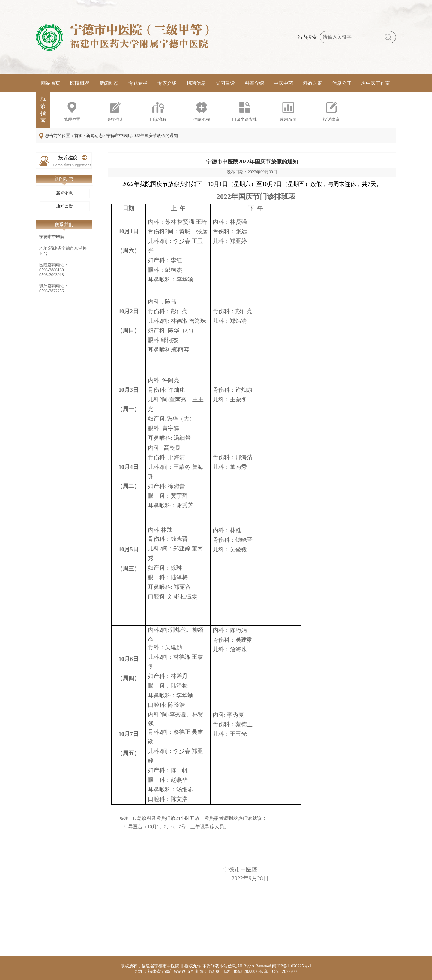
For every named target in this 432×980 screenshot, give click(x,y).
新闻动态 (109, 83)
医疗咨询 (115, 120)
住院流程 (202, 120)
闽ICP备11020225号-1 (292, 966)
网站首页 (51, 83)
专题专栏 (138, 83)
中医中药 (283, 83)
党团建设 (225, 83)
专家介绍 (167, 83)
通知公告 (64, 206)
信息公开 (342, 83)
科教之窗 (313, 83)
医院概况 (80, 83)
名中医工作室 (376, 83)
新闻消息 (64, 193)
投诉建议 (331, 120)
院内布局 (288, 120)
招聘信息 (196, 83)
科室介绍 (254, 83)
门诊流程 (158, 120)
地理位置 (72, 120)
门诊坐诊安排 (245, 120)
